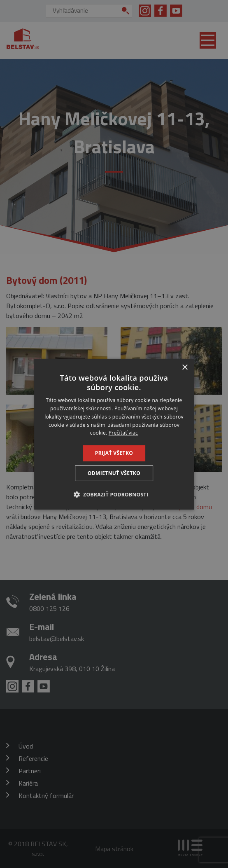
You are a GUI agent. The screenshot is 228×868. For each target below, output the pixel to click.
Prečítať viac (123, 433)
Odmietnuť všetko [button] (114, 473)
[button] (114, 494)
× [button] (185, 367)
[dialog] (114, 434)
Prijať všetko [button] (114, 453)
